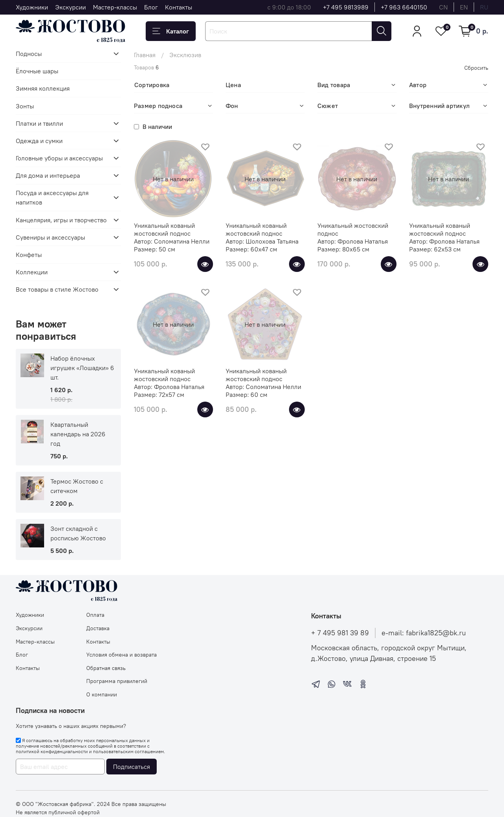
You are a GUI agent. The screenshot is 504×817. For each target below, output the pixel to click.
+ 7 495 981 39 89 (340, 633)
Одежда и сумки (39, 141)
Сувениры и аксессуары (50, 237)
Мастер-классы (115, 7)
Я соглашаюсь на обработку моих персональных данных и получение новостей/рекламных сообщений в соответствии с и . (90, 746)
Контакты (179, 7)
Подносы (29, 54)
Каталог (171, 31)
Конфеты (29, 255)
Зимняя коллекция (43, 88)
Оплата (95, 615)
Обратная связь (106, 668)
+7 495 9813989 (346, 7)
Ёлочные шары (37, 71)
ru (484, 7)
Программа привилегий (117, 681)
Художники (32, 7)
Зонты (25, 106)
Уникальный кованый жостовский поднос (164, 229)
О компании (102, 694)
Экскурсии (70, 7)
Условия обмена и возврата (121, 655)
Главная (145, 55)
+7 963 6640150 (404, 7)
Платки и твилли (39, 123)
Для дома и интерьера (48, 175)
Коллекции (32, 272)
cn (443, 7)
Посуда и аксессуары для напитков (52, 197)
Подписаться (132, 767)
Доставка (98, 628)
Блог (151, 7)
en (464, 7)
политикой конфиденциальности (52, 751)
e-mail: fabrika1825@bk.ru (424, 633)
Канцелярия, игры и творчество (61, 220)
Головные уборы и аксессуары (59, 158)
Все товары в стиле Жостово (57, 289)
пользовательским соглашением (128, 751)
